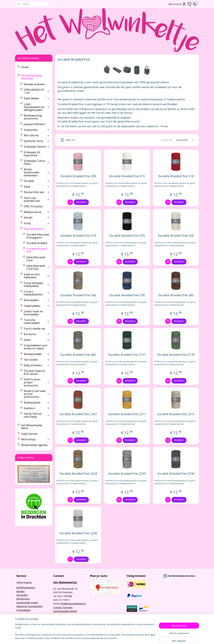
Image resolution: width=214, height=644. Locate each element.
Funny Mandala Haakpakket (37, 285)
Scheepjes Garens (37, 147)
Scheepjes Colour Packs (37, 162)
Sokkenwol (37, 130)
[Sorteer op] (185, 140)
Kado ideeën (37, 98)
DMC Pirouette (33, 206)
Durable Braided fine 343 (78, 295)
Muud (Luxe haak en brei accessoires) (37, 394)
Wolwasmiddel (37, 354)
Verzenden (22, 595)
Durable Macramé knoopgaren (38, 236)
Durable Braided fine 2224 (78, 474)
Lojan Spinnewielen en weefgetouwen (37, 107)
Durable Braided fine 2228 (78, 533)
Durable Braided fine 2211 (127, 414)
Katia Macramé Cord (36, 259)
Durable (37, 181)
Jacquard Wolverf (34, 124)
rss (126, 638)
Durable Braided (37, 243)
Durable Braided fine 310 (127, 176)
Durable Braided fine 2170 (176, 355)
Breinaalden (37, 300)
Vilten (37, 340)
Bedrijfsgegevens (26, 587)
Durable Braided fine (37, 250)
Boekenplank (37, 402)
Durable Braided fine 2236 (176, 474)
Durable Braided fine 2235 (127, 474)
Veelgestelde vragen (27, 603)
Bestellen (81, 202)
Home (25, 67)
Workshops (35, 439)
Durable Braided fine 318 (176, 176)
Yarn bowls (37, 360)
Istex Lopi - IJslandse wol (37, 199)
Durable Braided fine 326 (176, 236)
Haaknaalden (37, 306)
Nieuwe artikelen (34, 84)
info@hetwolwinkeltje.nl (73, 604)
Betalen (21, 591)
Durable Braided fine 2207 (78, 414)
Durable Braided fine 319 (78, 236)
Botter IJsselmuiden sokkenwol (37, 172)
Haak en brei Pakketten (37, 276)
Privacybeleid (23, 610)
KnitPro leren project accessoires (37, 382)
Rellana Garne (37, 212)
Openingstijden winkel (65, 611)
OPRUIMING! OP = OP (37, 91)
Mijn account (177, 4)
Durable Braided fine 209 (78, 176)
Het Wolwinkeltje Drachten (179, 576)
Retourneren (23, 599)
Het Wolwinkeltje (65, 582)
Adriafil (37, 218)
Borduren (37, 334)
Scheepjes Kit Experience (32, 154)
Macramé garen (37, 229)
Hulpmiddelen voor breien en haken (36, 347)
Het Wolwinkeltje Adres (32, 427)
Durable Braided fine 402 (78, 355)
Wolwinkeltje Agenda (34, 445)
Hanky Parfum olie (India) (37, 415)
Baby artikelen (37, 365)
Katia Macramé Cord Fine (38, 267)
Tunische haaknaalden (37, 321)
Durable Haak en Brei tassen (34, 372)
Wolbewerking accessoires (33, 117)
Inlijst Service (29, 434)
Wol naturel (37, 135)
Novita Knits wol (37, 192)
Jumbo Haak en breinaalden (33, 313)
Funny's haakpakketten (37, 293)
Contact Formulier (63, 607)
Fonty (37, 223)
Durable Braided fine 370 (127, 295)
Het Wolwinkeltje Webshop (35, 77)
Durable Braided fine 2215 (176, 414)
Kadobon (37, 408)
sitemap (119, 638)
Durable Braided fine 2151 (127, 355)
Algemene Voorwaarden (29, 606)
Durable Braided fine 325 (127, 236)
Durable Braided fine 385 (176, 295)
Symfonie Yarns (37, 141)
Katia (37, 187)
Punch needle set (34, 329)
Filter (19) (67, 140)
